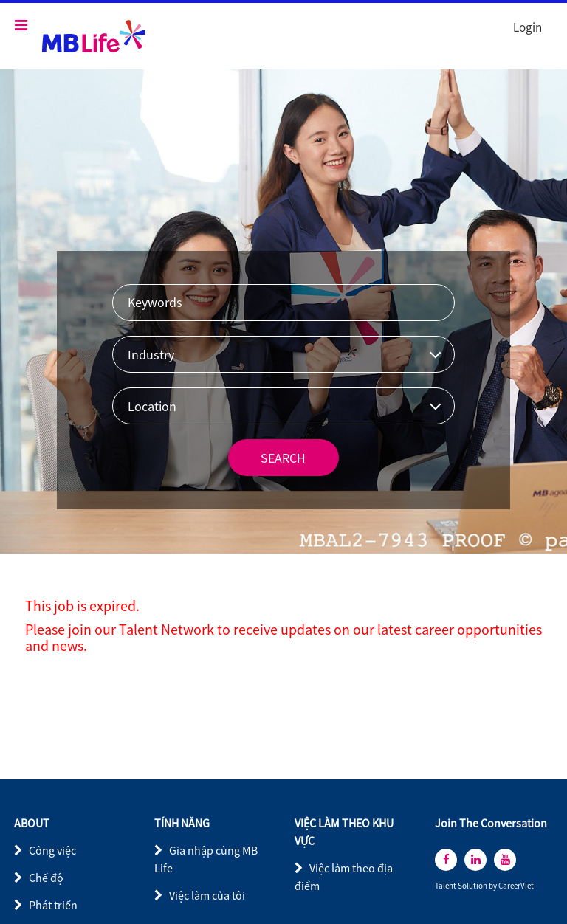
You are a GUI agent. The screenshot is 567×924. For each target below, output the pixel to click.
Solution (473, 886)
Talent (446, 886)
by (494, 886)
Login (528, 27)
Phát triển (53, 905)
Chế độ (46, 878)
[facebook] (446, 860)
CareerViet (516, 886)
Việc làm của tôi (207, 895)
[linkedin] (475, 860)
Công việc (52, 850)
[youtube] (505, 860)
